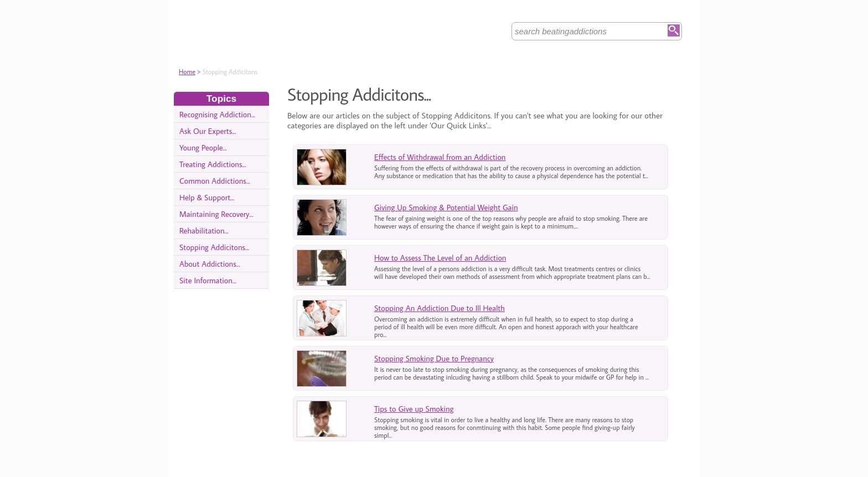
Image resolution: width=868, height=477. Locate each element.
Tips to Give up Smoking (414, 409)
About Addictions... (210, 264)
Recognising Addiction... (217, 114)
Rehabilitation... (204, 230)
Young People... (203, 147)
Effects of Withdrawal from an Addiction (440, 157)
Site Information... (208, 280)
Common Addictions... (215, 181)
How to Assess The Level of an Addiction (440, 258)
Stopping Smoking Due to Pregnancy (434, 358)
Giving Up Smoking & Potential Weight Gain (446, 207)
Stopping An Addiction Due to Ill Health (440, 308)
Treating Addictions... (213, 164)
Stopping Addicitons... (214, 247)
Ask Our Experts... (208, 131)
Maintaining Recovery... (216, 214)
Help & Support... (207, 197)
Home (187, 72)
